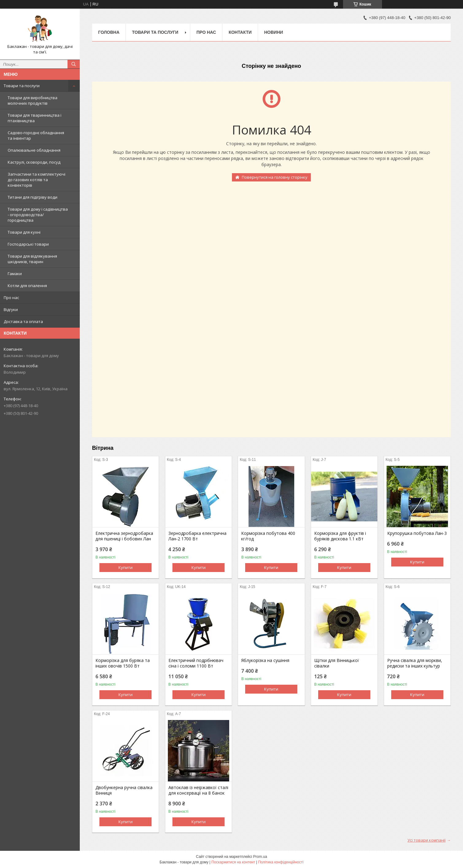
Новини (274, 32)
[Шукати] (74, 64)
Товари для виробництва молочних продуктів (33, 100)
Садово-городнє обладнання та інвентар (36, 135)
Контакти (240, 32)
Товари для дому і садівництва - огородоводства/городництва (38, 215)
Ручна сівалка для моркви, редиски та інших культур (415, 663)
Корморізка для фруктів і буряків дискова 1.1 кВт (340, 536)
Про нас (11, 298)
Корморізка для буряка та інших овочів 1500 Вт (123, 663)
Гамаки (15, 274)
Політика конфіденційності (281, 862)
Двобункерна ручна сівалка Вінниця (124, 790)
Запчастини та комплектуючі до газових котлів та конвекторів (37, 180)
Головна (109, 32)
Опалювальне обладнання (34, 150)
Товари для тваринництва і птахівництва (35, 118)
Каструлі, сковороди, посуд (34, 162)
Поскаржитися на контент (233, 862)
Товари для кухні (24, 232)
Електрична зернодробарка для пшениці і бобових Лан (124, 536)
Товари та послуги (22, 86)
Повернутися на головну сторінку (275, 177)
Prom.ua (260, 857)
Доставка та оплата (23, 321)
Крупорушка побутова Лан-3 (417, 533)
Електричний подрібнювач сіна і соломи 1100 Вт (196, 663)
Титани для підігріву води (33, 197)
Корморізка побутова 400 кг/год (268, 536)
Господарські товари (28, 244)
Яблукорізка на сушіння (265, 660)
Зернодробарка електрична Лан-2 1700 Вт (197, 536)
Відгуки (11, 309)
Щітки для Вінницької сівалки (337, 663)
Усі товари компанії (426, 840)
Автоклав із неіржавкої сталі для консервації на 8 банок (198, 790)
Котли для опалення (27, 286)
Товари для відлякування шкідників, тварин (32, 259)
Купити (125, 567)
